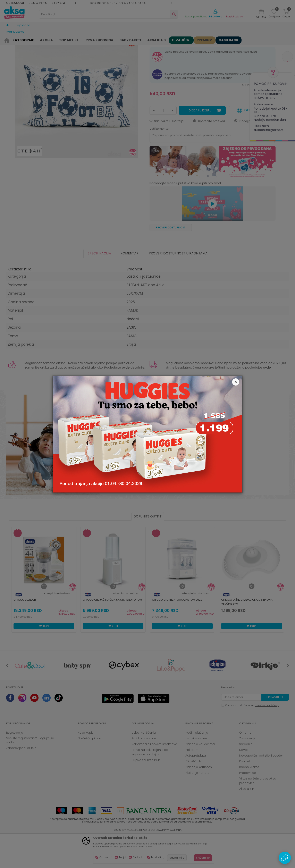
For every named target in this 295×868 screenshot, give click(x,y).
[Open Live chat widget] (285, 858)
